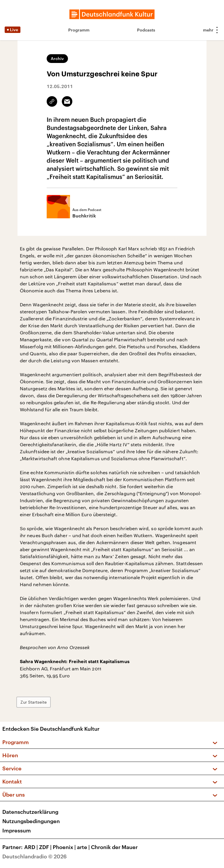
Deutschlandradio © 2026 (35, 856)
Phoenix (65, 847)
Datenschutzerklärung (30, 812)
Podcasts (146, 30)
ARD (32, 847)
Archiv (57, 58)
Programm (79, 30)
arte (84, 847)
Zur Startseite (34, 702)
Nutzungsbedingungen (31, 821)
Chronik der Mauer (114, 847)
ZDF (46, 847)
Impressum (17, 830)
